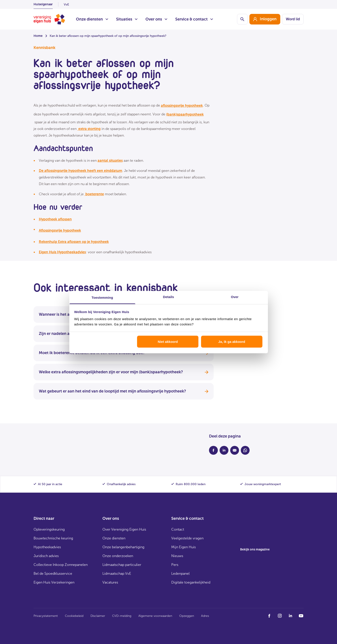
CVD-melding (122, 616)
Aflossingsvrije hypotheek (60, 230)
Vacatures (110, 582)
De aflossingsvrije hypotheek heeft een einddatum (81, 171)
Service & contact (194, 19)
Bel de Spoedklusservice (53, 574)
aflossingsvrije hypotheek (182, 106)
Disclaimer (98, 616)
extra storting (89, 129)
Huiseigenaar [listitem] (43, 4)
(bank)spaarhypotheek (185, 114)
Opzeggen (187, 616)
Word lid (293, 19)
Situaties (127, 19)
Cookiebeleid (74, 616)
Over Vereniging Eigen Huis (124, 529)
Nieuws (177, 556)
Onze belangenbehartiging (123, 547)
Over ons (156, 19)
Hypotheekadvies (47, 547)
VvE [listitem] (66, 5)
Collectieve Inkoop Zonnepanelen (61, 565)
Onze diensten (92, 19)
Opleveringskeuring (49, 529)
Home (38, 36)
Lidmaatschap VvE (117, 574)
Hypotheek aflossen (55, 219)
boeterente (94, 194)
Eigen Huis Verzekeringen (54, 582)
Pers (175, 565)
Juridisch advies (46, 556)
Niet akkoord (168, 342)
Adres (205, 616)
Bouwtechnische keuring (53, 538)
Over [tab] (235, 297)
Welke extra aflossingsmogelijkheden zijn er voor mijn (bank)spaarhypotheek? (124, 372)
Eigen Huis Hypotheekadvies (62, 252)
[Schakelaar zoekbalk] (242, 19)
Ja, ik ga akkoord (232, 342)
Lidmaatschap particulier (122, 565)
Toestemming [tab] (102, 297)
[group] (265, 19)
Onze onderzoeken (118, 556)
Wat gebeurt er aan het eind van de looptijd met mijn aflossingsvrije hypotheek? (124, 391)
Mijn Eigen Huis (184, 547)
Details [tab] (169, 297)
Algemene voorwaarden (155, 616)
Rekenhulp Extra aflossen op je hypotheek (74, 242)
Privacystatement (46, 616)
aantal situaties (110, 161)
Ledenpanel (180, 574)
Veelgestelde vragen (187, 538)
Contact (178, 529)
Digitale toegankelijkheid (191, 582)
